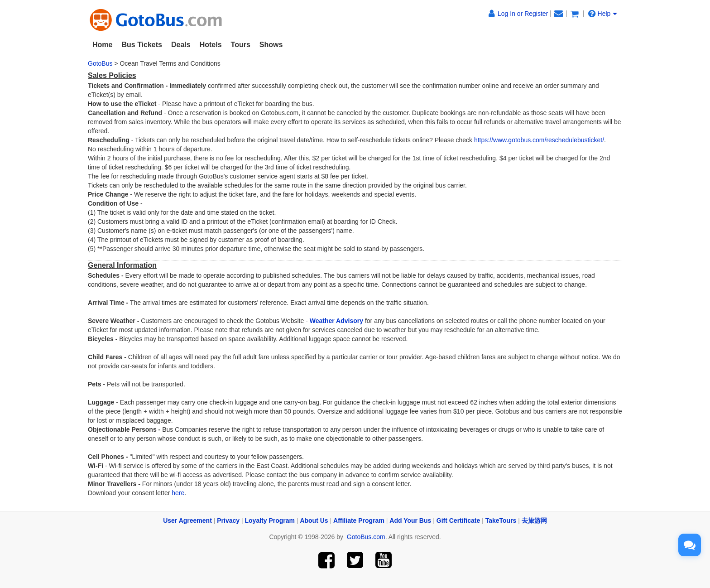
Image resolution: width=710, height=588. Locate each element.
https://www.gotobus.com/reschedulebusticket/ (539, 140)
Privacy (228, 521)
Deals (181, 45)
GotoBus (100, 63)
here (178, 493)
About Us (314, 521)
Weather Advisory (336, 321)
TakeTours (501, 521)
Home (102, 45)
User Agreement (187, 521)
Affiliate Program (359, 521)
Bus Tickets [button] (142, 45)
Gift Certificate (458, 521)
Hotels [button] (211, 45)
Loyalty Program (270, 521)
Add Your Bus (410, 521)
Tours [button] (241, 45)
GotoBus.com (366, 537)
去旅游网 (534, 521)
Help (603, 13)
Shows (271, 45)
